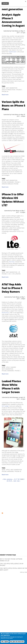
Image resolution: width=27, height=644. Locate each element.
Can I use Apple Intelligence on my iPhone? (12, 564)
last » (19, 481)
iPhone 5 (19, 90)
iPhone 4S (5, 91)
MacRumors (5, 313)
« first (4, 479)
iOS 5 (10, 274)
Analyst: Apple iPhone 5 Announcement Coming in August (13, 20)
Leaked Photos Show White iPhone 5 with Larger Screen (11, 387)
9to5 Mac (12, 262)
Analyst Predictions (9, 90)
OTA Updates (16, 274)
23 (9, 481)
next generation (12, 88)
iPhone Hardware (8, 182)
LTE (19, 272)
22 (7, 481)
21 (24, 479)
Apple (8, 367)
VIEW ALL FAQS (24, 572)
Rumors (13, 367)
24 (11, 481)
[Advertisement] (13, 497)
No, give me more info (17, 642)
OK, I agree (5, 642)
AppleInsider (13, 52)
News (4, 88)
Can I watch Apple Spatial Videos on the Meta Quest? (13, 569)
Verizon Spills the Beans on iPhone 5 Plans (13, 105)
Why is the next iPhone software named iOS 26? (11, 560)
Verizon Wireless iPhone (10, 184)
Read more (5, 95)
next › (15, 481)
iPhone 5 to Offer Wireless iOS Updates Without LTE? (13, 200)
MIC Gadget (5, 406)
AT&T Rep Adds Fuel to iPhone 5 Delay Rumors (12, 288)
